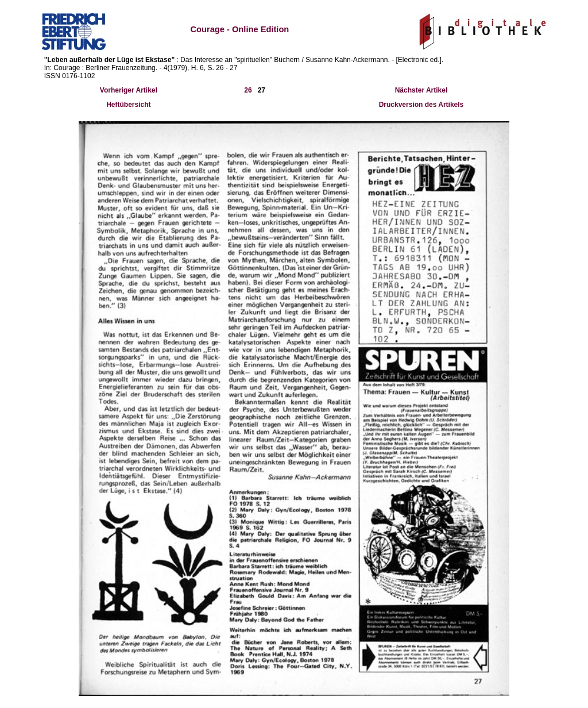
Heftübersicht (128, 105)
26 (248, 90)
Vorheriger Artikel (129, 90)
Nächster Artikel (421, 90)
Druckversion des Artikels (421, 105)
